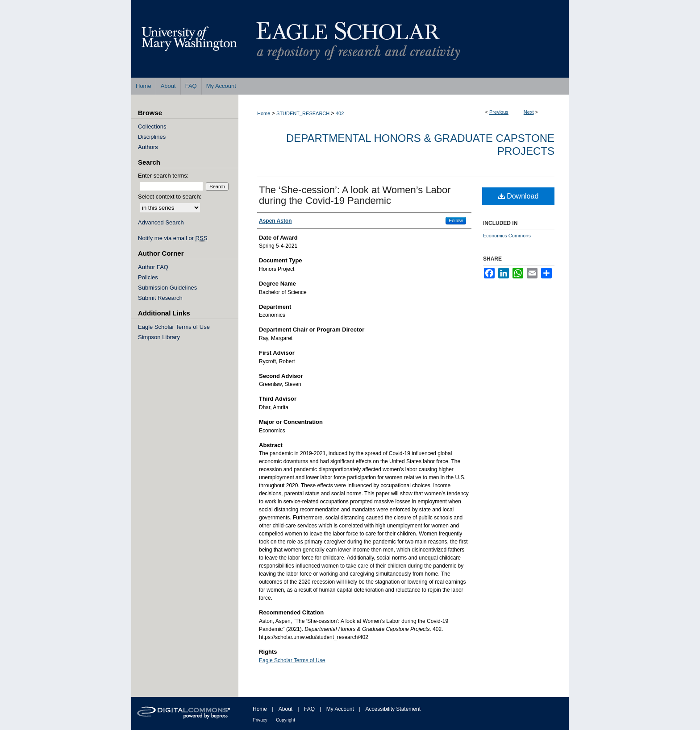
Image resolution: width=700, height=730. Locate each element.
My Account (340, 709)
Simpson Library (159, 337)
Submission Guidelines (167, 288)
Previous (499, 112)
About (285, 709)
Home (264, 113)
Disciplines (152, 137)
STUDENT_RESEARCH (303, 113)
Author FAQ (153, 267)
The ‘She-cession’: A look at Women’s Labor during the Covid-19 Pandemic (355, 195)
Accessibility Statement (393, 709)
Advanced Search (161, 222)
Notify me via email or (173, 238)
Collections (152, 127)
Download (519, 196)
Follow (456, 220)
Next (529, 112)
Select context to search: (170, 197)
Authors (148, 147)
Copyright (285, 720)
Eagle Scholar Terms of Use (292, 660)
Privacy (260, 720)
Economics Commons (507, 236)
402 (340, 113)
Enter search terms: (163, 176)
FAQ (309, 709)
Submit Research (160, 298)
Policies (148, 277)
